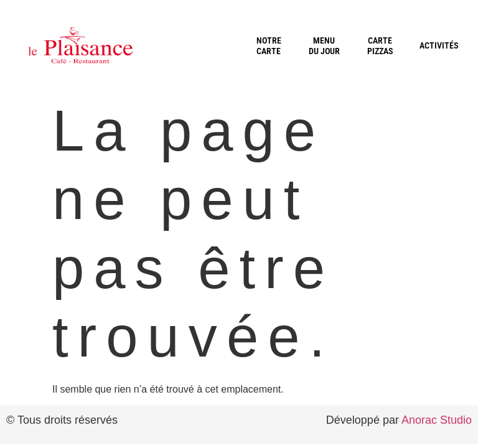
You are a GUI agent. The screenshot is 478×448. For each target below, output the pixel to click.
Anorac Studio (437, 420)
